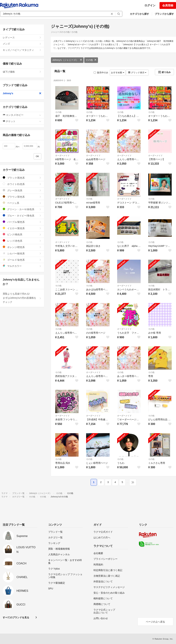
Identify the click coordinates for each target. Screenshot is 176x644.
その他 (91, 60)
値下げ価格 (22, 72)
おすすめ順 (118, 73)
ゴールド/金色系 (22, 260)
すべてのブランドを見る (16, 617)
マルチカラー (22, 266)
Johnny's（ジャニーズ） (67, 60)
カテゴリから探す (139, 14)
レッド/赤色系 (22, 241)
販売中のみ (101, 73)
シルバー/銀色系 (22, 253)
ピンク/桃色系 (22, 234)
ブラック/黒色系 (22, 178)
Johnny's (22, 93)
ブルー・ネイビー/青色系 (22, 216)
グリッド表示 (137, 73)
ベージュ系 (22, 203)
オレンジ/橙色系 (22, 247)
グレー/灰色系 (22, 190)
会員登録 (168, 5)
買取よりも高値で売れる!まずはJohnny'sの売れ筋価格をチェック (22, 298)
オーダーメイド (62, 156)
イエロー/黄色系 (22, 228)
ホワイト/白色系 (22, 184)
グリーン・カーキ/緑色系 (22, 209)
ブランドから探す (164, 14)
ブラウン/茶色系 (22, 197)
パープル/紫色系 (22, 222)
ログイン (150, 5)
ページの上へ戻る (155, 622)
